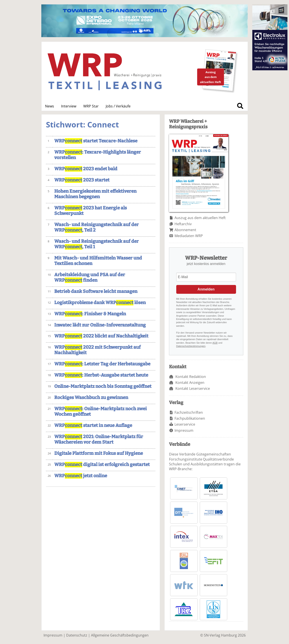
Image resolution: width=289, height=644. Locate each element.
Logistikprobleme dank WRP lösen (100, 303)
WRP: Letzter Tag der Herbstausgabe (102, 364)
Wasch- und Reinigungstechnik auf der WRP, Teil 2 (96, 227)
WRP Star (91, 106)
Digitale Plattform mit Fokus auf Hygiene (99, 453)
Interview (69, 106)
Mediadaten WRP (189, 236)
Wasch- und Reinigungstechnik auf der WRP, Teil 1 (96, 244)
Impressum (184, 430)
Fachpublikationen (190, 418)
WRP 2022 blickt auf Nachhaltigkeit (101, 336)
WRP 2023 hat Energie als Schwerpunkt (91, 211)
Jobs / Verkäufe (118, 106)
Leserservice (185, 424)
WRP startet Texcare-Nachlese (96, 141)
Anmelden (206, 289)
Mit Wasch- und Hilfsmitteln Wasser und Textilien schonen (98, 261)
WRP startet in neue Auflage (93, 425)
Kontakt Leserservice (193, 388)
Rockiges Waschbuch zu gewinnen (91, 398)
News (50, 106)
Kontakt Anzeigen (190, 383)
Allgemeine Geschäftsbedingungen (120, 635)
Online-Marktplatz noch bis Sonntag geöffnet (103, 386)
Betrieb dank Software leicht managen (96, 291)
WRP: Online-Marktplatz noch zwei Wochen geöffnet (101, 412)
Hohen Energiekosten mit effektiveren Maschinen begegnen (95, 194)
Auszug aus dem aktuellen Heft (200, 218)
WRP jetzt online (81, 476)
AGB (215, 343)
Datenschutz (77, 635)
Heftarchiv (183, 224)
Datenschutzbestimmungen (191, 346)
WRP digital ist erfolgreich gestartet (102, 465)
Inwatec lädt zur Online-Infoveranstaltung (100, 325)
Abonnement (185, 230)
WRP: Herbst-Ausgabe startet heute (101, 375)
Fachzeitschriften (189, 412)
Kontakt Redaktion (191, 377)
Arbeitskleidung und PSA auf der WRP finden (90, 278)
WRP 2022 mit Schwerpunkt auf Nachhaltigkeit (97, 350)
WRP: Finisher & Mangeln (90, 314)
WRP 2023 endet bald (86, 169)
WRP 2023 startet (82, 180)
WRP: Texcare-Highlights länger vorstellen (98, 155)
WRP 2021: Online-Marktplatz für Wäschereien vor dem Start (99, 439)
